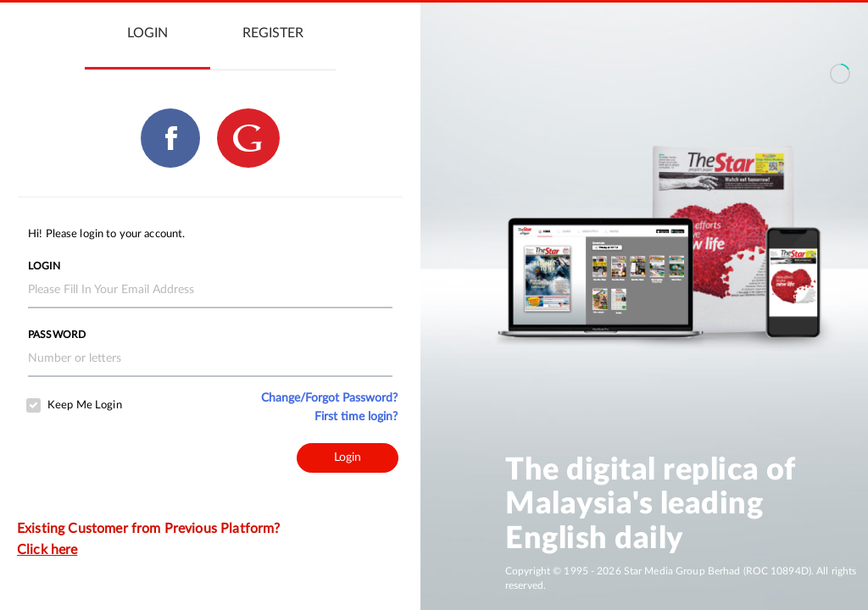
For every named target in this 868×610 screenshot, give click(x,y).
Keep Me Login (85, 405)
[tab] (147, 34)
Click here (47, 550)
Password (57, 335)
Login (44, 266)
